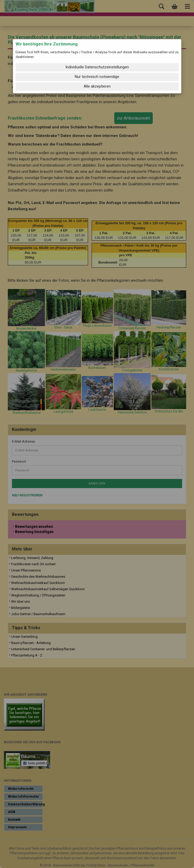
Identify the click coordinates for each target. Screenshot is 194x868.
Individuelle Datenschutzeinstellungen (97, 67)
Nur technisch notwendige (97, 77)
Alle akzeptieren (97, 86)
